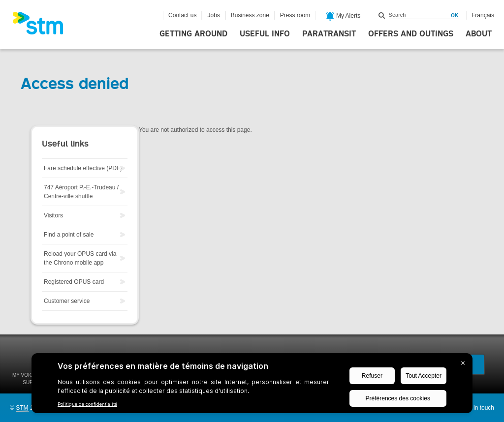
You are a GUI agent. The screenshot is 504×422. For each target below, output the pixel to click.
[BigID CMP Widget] (252, 386)
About (479, 34)
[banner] (43, 26)
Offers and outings (411, 34)
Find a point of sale (69, 235)
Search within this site (382, 15)
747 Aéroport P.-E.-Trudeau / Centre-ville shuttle (81, 192)
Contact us (182, 15)
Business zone (250, 15)
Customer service (67, 301)
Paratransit (329, 34)
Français (483, 15)
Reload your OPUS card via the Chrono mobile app (80, 258)
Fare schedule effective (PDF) (83, 168)
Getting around (193, 34)
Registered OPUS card (74, 282)
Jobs (213, 15)
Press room (295, 15)
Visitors (53, 215)
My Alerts (343, 16)
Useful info (265, 34)
